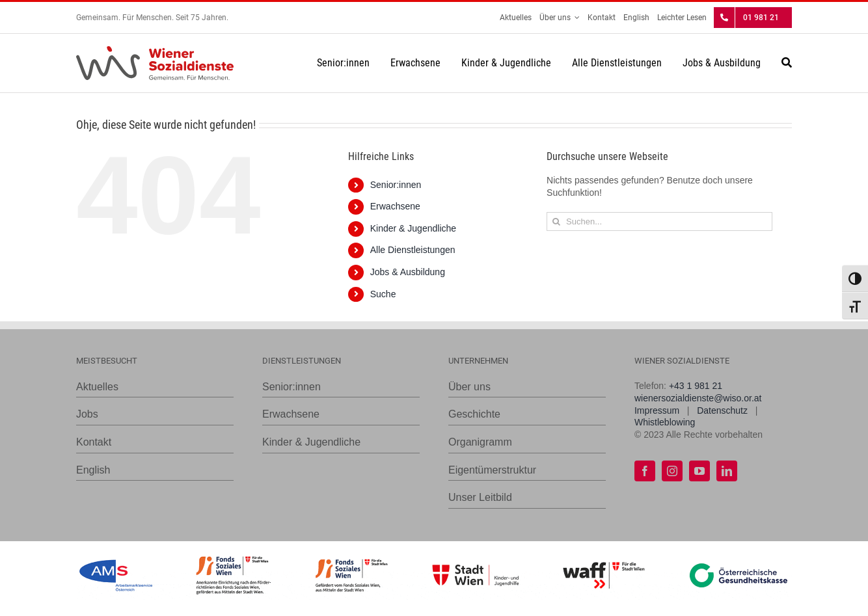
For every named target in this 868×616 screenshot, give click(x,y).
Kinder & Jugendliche (413, 228)
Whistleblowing (665, 422)
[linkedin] (727, 471)
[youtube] (699, 471)
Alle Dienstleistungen (413, 250)
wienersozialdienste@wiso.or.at (698, 398)
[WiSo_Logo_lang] (155, 51)
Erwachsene (395, 206)
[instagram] (672, 471)
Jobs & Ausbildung (408, 272)
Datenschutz (722, 410)
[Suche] (787, 63)
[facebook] (645, 471)
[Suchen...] (659, 221)
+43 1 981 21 (696, 386)
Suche (383, 294)
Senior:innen (396, 185)
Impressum (657, 410)
